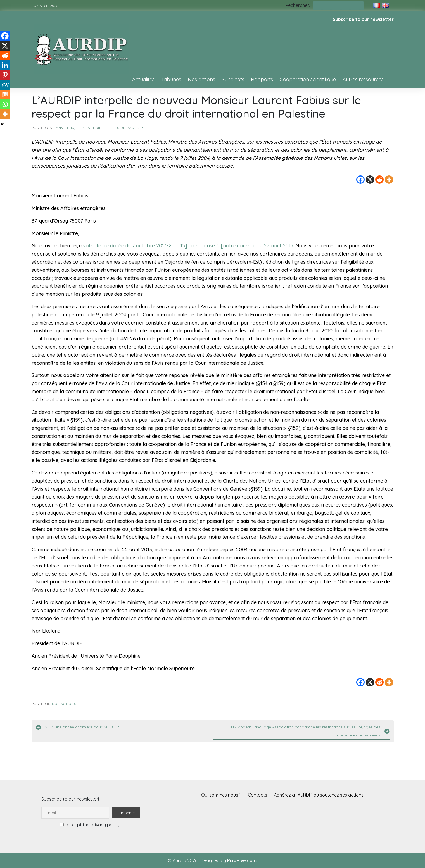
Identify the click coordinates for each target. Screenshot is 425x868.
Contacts (257, 795)
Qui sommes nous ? (221, 795)
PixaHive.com (242, 860)
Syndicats (233, 79)
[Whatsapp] (5, 104)
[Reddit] (379, 180)
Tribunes (171, 79)
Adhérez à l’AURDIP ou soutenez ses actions (319, 795)
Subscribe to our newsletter (363, 19)
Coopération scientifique (308, 79)
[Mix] (5, 95)
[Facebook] (360, 180)
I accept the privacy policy (90, 825)
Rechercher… (298, 5)
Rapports (262, 79)
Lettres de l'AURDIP (123, 128)
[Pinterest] (5, 75)
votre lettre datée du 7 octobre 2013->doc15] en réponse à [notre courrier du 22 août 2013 (188, 246)
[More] (389, 180)
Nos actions (201, 79)
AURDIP (95, 128)
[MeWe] (5, 85)
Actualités (143, 79)
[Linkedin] (5, 65)
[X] (370, 180)
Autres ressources (363, 79)
